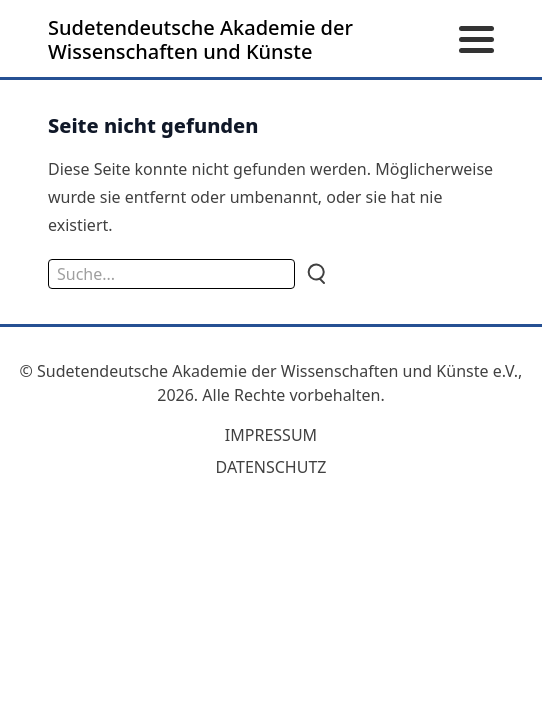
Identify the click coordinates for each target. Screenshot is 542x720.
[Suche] (315, 274)
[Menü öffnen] (476, 40)
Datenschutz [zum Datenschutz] (271, 467)
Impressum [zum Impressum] (271, 435)
